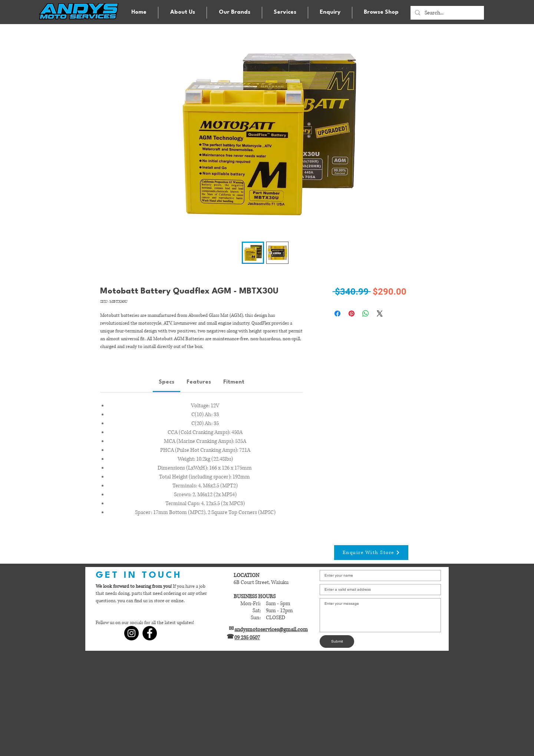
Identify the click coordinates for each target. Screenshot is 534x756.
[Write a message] (380, 615)
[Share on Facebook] (337, 314)
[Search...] (446, 13)
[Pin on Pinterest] (352, 314)
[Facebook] (150, 633)
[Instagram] (131, 633)
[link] (167, 382)
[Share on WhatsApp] (366, 314)
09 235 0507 (247, 638)
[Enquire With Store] (371, 553)
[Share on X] (380, 314)
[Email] (378, 590)
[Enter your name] (378, 576)
